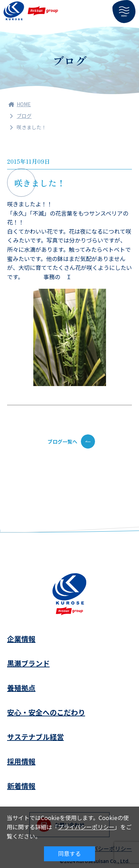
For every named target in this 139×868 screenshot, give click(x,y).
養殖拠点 (21, 688)
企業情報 (21, 639)
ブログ (24, 116)
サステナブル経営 (35, 737)
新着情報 (21, 786)
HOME (20, 104)
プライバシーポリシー (86, 827)
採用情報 (21, 761)
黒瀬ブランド (28, 663)
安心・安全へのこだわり (46, 712)
